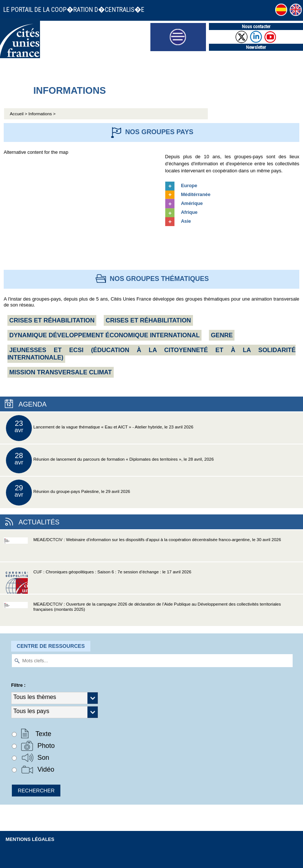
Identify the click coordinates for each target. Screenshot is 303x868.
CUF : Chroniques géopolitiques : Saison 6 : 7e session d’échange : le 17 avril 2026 (97, 582)
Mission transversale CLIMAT (61, 372)
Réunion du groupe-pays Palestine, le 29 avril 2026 (68, 493)
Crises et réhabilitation (52, 320)
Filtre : (18, 685)
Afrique (189, 212)
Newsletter (256, 47)
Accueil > (19, 114)
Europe (189, 185)
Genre (222, 335)
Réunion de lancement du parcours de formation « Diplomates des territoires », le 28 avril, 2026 (110, 460)
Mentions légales (30, 839)
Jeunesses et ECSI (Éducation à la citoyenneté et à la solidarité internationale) (151, 354)
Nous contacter (256, 26)
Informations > (42, 114)
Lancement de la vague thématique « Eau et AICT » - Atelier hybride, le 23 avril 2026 (100, 428)
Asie (186, 221)
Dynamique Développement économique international (104, 335)
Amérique (192, 203)
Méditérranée (196, 194)
